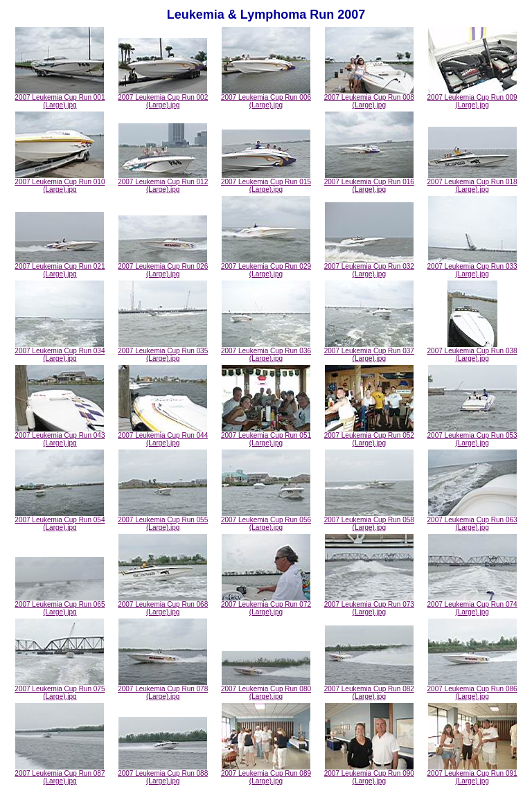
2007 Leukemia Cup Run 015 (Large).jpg (266, 183)
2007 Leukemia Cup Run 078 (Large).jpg (163, 690)
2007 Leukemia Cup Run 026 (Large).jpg (163, 267)
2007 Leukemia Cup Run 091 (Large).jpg (472, 774)
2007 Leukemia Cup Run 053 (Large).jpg (472, 436)
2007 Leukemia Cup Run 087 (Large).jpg (60, 774)
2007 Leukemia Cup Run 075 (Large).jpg (60, 690)
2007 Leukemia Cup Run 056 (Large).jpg (266, 521)
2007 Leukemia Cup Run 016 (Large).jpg (369, 183)
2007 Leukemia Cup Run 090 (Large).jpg (369, 774)
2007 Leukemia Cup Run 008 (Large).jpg (369, 98)
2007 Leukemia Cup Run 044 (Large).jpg (163, 436)
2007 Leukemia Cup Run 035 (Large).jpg (163, 352)
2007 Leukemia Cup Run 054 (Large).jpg (60, 521)
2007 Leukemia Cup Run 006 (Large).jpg (266, 98)
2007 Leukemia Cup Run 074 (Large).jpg (472, 605)
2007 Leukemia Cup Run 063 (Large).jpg (472, 521)
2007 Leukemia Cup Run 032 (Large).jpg (369, 267)
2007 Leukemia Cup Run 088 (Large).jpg (163, 774)
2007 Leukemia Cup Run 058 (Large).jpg (369, 521)
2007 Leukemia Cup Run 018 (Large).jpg (472, 183)
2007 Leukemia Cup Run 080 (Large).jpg (266, 690)
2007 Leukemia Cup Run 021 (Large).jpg (60, 267)
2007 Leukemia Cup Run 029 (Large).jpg (266, 267)
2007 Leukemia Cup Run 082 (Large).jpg (369, 690)
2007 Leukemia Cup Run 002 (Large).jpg (163, 98)
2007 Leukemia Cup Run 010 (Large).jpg (60, 183)
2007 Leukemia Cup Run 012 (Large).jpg (163, 183)
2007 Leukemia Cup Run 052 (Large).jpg (369, 436)
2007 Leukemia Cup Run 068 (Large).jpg (163, 605)
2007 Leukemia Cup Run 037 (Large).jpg (369, 352)
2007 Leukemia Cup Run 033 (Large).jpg (472, 267)
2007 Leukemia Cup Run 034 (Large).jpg (60, 352)
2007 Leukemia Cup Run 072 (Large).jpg (266, 605)
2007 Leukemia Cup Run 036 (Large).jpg (266, 352)
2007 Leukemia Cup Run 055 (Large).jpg (163, 521)
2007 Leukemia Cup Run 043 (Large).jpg (60, 436)
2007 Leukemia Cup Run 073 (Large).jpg (369, 605)
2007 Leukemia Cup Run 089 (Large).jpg (266, 774)
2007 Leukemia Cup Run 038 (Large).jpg (472, 352)
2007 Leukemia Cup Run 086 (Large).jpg (472, 690)
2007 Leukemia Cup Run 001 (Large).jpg (60, 98)
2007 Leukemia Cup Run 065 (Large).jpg (60, 605)
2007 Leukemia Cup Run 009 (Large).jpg (472, 98)
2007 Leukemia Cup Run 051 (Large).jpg (266, 436)
